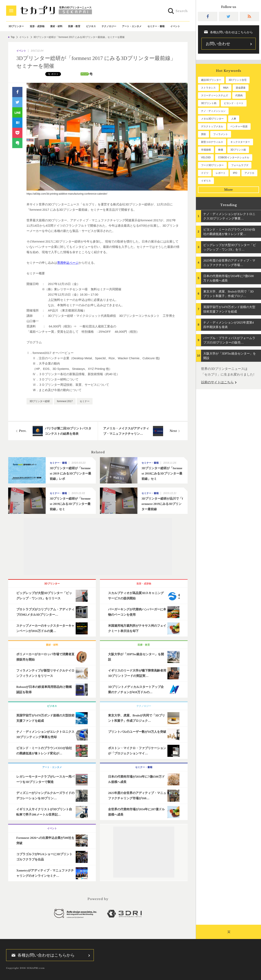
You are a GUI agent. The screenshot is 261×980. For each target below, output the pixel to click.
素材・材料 (56, 26)
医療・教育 (74, 26)
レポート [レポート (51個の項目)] (221, 173)
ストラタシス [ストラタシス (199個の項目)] (208, 88)
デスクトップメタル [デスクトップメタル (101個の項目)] (212, 126)
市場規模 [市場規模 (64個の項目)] (206, 150)
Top (13, 37)
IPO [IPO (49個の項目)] (235, 173)
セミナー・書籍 (156, 26)
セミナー (85, 401)
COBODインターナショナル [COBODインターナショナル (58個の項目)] (234, 157)
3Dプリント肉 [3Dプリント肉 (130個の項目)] (209, 103)
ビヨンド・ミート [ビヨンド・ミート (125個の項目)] (234, 103)
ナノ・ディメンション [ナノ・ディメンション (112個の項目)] (213, 111)
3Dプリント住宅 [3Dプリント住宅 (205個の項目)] (238, 80)
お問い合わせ (218, 44)
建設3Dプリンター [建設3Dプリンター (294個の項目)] (211, 80)
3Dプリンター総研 (40, 401)
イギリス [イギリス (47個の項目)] (206, 181)
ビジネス (91, 26)
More (228, 190)
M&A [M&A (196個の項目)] (226, 88)
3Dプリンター (16, 26)
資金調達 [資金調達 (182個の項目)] (241, 88)
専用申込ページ (68, 263)
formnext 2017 (65, 401)
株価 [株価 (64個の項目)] (221, 150)
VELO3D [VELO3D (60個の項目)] (206, 157)
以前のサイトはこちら (217, 382)
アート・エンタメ (132, 26)
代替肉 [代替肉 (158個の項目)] (239, 95)
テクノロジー (109, 26)
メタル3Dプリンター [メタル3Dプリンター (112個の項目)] (212, 119)
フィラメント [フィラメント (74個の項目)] (221, 134)
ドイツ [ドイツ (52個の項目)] (205, 173)
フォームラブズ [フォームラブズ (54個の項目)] (240, 165)
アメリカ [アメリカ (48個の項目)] (249, 173)
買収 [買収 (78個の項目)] (203, 134)
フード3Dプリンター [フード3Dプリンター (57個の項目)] (212, 165)
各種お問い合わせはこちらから (42, 955)
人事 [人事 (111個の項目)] (234, 119)
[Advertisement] (98, 547)
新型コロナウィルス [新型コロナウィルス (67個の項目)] (212, 142)
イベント (175, 26)
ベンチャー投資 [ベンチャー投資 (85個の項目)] (239, 126)
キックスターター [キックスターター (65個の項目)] (240, 142)
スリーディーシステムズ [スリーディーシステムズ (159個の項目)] (215, 95)
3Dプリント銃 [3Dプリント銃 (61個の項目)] (238, 150)
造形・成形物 (37, 26)
